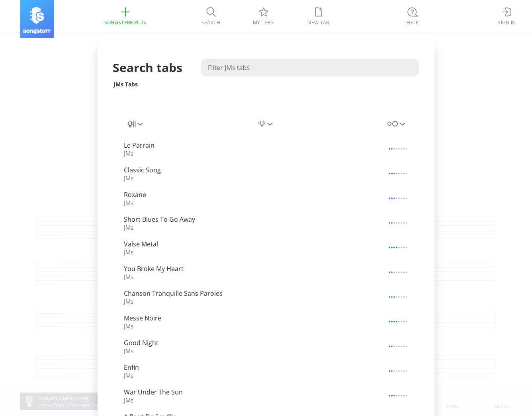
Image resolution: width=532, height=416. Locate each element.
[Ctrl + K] (413, 16)
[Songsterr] (37, 19)
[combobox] (136, 124)
